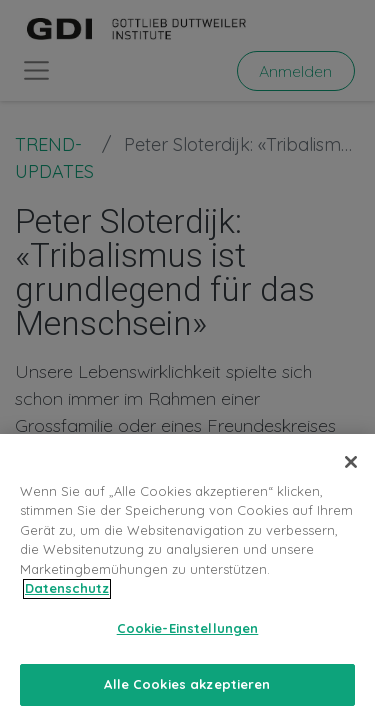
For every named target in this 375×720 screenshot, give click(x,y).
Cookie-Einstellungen (188, 636)
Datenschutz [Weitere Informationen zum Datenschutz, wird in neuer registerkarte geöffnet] (67, 597)
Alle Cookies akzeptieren (187, 693)
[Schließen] (351, 470)
